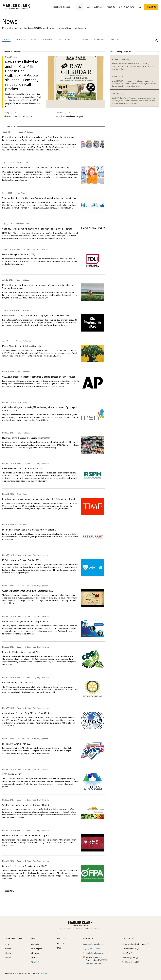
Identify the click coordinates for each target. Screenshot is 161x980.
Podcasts (115, 40)
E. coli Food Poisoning (121, 59)
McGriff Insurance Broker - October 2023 (21, 560)
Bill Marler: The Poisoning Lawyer (134, 944)
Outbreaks (21, 40)
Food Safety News (129, 958)
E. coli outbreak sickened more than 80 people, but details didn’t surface (36, 316)
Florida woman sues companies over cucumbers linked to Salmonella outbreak (39, 499)
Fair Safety (126, 953)
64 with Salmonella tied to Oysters (70, 116)
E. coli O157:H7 (118, 77)
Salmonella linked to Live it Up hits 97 (19, 116)
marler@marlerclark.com (95, 953)
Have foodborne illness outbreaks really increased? (26, 438)
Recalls (35, 40)
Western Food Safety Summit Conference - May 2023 (27, 805)
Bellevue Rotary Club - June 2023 (18, 683)
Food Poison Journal (129, 962)
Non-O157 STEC (118, 94)
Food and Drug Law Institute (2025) (19, 254)
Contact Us (151, 7)
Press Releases (66, 40)
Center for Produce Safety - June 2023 (20, 652)
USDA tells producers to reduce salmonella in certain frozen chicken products (39, 377)
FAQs (59, 948)
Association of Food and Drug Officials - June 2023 (26, 713)
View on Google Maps (94, 963)
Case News (48, 40)
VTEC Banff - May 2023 (13, 774)
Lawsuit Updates (37, 949)
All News (6, 40)
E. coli (7, 944)
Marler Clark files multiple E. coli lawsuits (22, 346)
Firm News (83, 40)
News (80, 7)
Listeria (8, 953)
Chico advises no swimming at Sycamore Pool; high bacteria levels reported (37, 229)
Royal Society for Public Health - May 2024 (22, 468)
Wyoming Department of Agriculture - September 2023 (28, 591)
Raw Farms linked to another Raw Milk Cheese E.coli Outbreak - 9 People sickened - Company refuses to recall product (22, 75)
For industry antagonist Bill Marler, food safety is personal (29, 530)
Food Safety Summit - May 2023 (17, 744)
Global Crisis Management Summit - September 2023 (27, 621)
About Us (111, 7)
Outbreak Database (129, 949)
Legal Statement (41, 973)
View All (8, 958)
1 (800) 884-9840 (127, 7)
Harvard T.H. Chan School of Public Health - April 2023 (28, 836)
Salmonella (9, 949)
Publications (99, 40)
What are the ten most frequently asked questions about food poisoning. (36, 168)
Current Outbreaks (95, 7)
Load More (9, 891)
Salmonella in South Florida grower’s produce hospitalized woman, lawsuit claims (40, 198)
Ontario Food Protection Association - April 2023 (25, 866)
